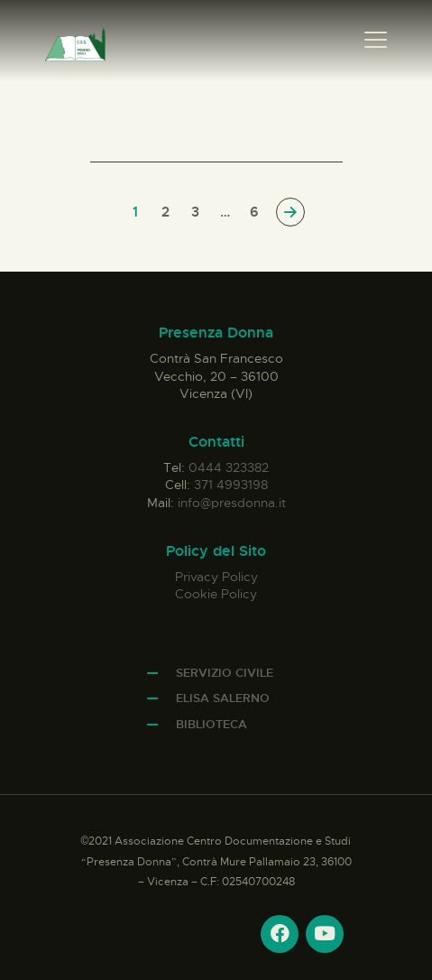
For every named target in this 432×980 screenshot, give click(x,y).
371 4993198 (231, 485)
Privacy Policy (216, 577)
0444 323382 (229, 467)
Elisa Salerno (223, 698)
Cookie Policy (216, 594)
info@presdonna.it (232, 503)
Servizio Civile (225, 673)
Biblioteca (211, 724)
